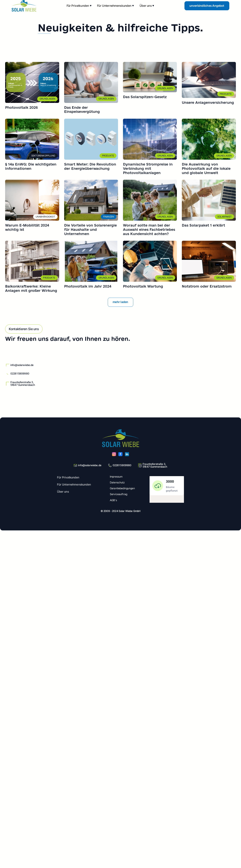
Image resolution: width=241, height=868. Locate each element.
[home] (24, 6)
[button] (79, 6)
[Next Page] (121, 302)
